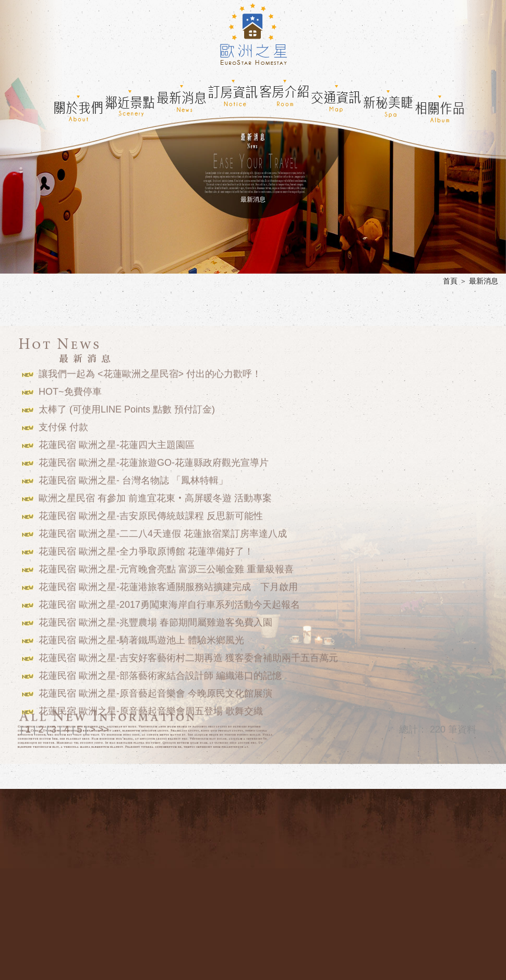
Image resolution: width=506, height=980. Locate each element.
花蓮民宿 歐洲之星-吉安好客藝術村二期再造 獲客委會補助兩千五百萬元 (188, 653)
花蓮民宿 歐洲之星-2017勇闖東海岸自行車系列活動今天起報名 (169, 599)
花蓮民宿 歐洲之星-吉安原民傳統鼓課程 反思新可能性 (151, 511)
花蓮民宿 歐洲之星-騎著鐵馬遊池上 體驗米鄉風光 (141, 635)
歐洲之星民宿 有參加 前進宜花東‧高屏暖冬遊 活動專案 (155, 493)
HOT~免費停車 (70, 386)
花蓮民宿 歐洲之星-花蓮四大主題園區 (117, 440)
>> (104, 724)
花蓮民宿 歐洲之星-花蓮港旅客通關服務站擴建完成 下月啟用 (168, 582)
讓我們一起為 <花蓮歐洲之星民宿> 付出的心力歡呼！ (150, 369)
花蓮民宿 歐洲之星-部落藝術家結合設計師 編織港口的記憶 (160, 670)
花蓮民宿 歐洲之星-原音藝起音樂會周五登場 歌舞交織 (151, 706)
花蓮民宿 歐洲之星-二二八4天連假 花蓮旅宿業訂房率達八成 (163, 528)
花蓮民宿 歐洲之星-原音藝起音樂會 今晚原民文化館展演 (155, 688)
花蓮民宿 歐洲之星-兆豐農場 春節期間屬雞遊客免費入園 (155, 617)
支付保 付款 (63, 422)
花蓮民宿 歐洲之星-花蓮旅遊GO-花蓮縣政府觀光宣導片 (154, 457)
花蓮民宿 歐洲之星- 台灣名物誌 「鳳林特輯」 (133, 475)
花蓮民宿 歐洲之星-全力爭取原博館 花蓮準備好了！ (146, 546)
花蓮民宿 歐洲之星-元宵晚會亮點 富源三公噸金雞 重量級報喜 (166, 564)
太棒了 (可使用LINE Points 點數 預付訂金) (127, 404)
